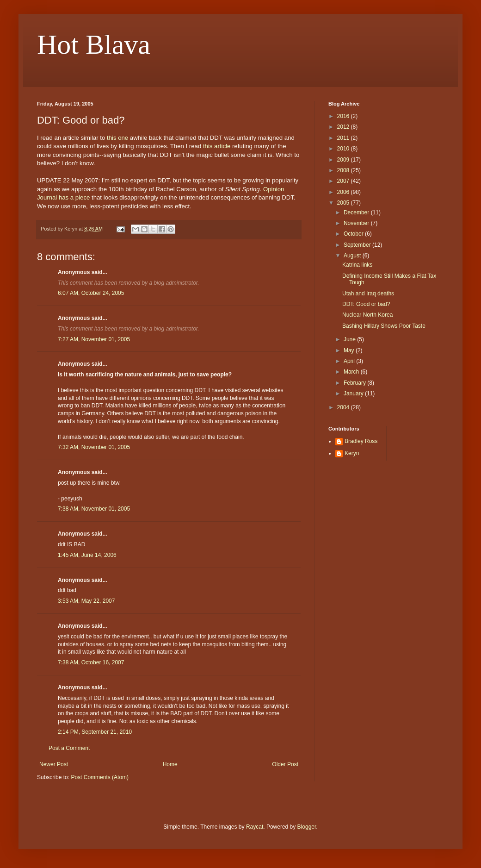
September (358, 245)
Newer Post (54, 764)
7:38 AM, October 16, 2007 (91, 662)
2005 (344, 203)
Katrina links (357, 265)
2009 (344, 160)
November (357, 223)
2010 (344, 149)
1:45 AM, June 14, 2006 (87, 555)
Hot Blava (94, 44)
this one (117, 138)
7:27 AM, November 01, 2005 (94, 339)
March (352, 372)
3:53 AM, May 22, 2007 (86, 601)
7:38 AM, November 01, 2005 (94, 509)
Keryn (352, 453)
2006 (344, 192)
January (354, 393)
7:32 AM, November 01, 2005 (94, 447)
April (350, 361)
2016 (344, 116)
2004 (344, 407)
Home (170, 764)
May (350, 350)
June (350, 339)
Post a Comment (69, 748)
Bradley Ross (361, 441)
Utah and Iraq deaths (368, 293)
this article (217, 146)
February (355, 383)
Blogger (307, 827)
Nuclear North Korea (367, 315)
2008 (344, 170)
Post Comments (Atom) (100, 777)
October (354, 234)
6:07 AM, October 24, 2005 (91, 293)
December (357, 212)
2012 (344, 127)
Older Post (285, 764)
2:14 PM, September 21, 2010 (95, 732)
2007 (344, 181)
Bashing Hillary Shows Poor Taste (384, 326)
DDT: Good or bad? (366, 304)
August (353, 256)
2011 (344, 138)
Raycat (255, 827)
